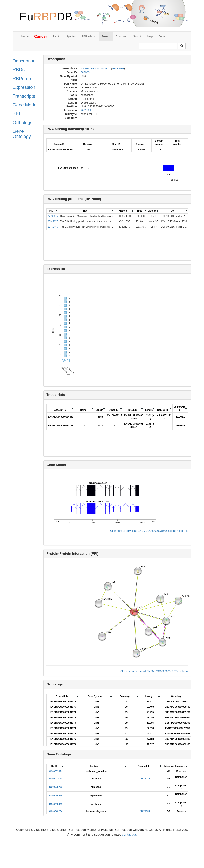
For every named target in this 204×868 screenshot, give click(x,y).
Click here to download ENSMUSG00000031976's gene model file (149, 531)
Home (25, 36)
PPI (16, 114)
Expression (24, 87)
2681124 (86, 110)
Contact (163, 36)
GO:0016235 (56, 796)
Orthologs (23, 122)
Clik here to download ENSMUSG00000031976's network (154, 671)
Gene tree (118, 68)
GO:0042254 (56, 811)
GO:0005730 (56, 778)
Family (57, 36)
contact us (129, 835)
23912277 (53, 221)
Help (150, 36)
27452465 (53, 227)
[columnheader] (61, 143)
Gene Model (25, 105)
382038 (85, 72)
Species (71, 36)
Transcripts (24, 96)
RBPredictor (89, 36)
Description (24, 61)
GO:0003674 (56, 771)
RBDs (19, 70)
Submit (137, 36)
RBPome (22, 78)
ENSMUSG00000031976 (95, 68)
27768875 (53, 216)
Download (122, 36)
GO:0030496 (56, 804)
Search (106, 36)
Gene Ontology (22, 134)
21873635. (145, 778)
